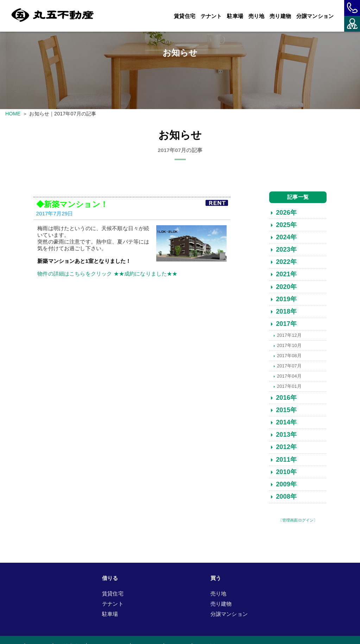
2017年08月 (289, 357)
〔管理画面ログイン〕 (298, 521)
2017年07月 (289, 367)
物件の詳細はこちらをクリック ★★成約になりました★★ (107, 275)
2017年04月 (289, 377)
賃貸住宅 (185, 16)
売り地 (256, 16)
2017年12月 (289, 336)
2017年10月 (289, 346)
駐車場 (235, 16)
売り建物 (280, 16)
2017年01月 (289, 387)
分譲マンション (315, 16)
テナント (211, 16)
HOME (13, 114)
